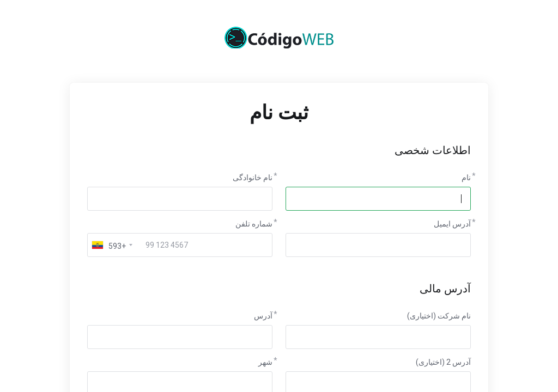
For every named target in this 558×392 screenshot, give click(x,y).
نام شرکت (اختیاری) (439, 316)
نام (466, 177)
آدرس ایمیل (452, 224)
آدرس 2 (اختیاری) (443, 362)
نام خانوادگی (253, 177)
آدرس (263, 316)
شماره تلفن (254, 224)
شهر (265, 362)
